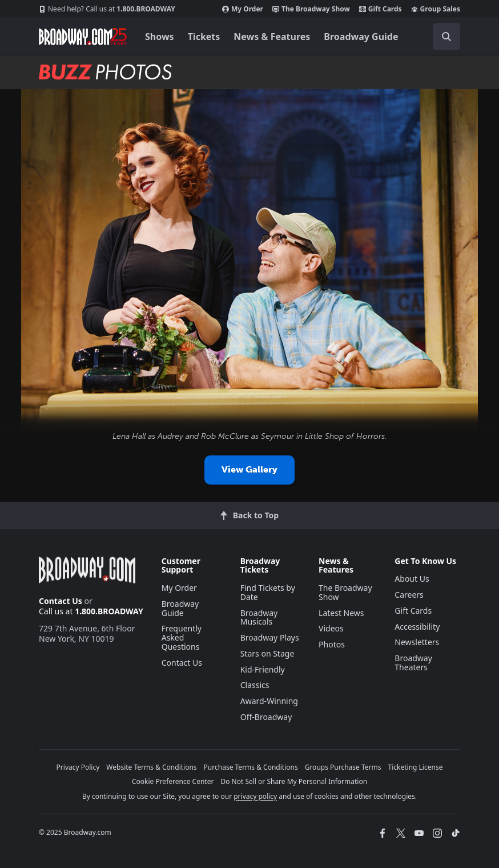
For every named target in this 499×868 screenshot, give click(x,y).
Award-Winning (269, 701)
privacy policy (255, 796)
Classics (255, 685)
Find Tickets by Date (268, 592)
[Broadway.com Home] (83, 37)
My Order (243, 9)
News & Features (272, 37)
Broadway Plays (270, 637)
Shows (160, 37)
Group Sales (436, 9)
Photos (332, 644)
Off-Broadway (266, 717)
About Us (412, 579)
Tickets (204, 37)
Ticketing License (416, 767)
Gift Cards (381, 9)
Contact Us (61, 601)
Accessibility (417, 627)
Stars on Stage (267, 653)
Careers (409, 595)
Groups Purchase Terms (343, 767)
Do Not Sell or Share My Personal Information (294, 781)
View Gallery (249, 469)
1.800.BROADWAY (107, 9)
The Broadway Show (311, 9)
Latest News (341, 613)
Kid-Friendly (263, 669)
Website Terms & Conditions (151, 767)
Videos (331, 628)
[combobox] (442, 37)
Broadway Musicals (259, 617)
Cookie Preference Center (173, 781)
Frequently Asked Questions (182, 637)
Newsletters (417, 642)
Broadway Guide (361, 37)
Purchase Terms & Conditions (251, 767)
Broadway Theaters (413, 663)
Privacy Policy (78, 767)
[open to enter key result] (446, 37)
